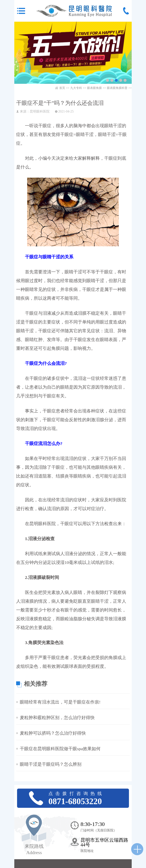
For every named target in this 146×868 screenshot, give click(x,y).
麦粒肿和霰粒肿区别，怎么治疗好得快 (57, 718)
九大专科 (76, 88)
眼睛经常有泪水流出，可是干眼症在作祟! (60, 702)
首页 (62, 88)
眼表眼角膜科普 (117, 88)
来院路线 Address (34, 849)
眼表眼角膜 (94, 88)
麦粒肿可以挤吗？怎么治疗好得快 (53, 733)
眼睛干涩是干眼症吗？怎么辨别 (51, 764)
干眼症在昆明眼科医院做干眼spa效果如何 (60, 749)
